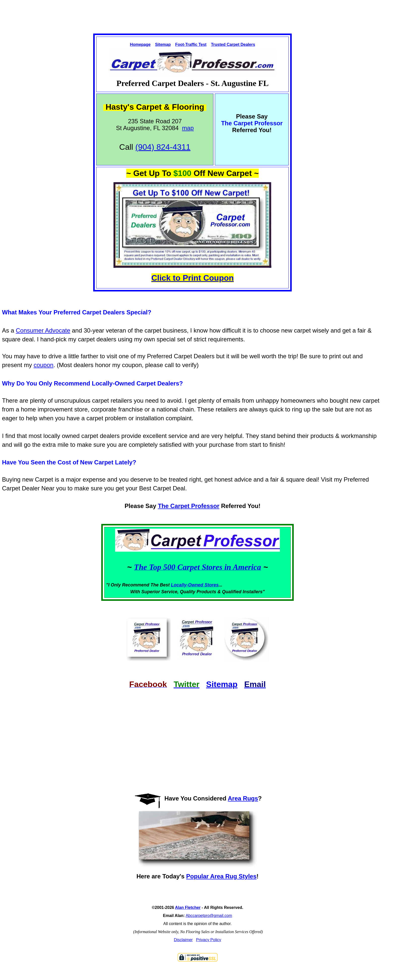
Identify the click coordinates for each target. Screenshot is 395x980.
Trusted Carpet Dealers (233, 44)
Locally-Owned (188, 585)
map (188, 128)
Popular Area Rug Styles (221, 876)
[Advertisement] (197, 12)
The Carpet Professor (189, 506)
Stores (212, 585)
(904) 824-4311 (163, 147)
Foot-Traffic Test (191, 44)
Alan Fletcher (188, 908)
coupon (43, 365)
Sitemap (163, 44)
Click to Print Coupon (193, 278)
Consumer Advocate (43, 330)
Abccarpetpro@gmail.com (209, 916)
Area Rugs (243, 798)
